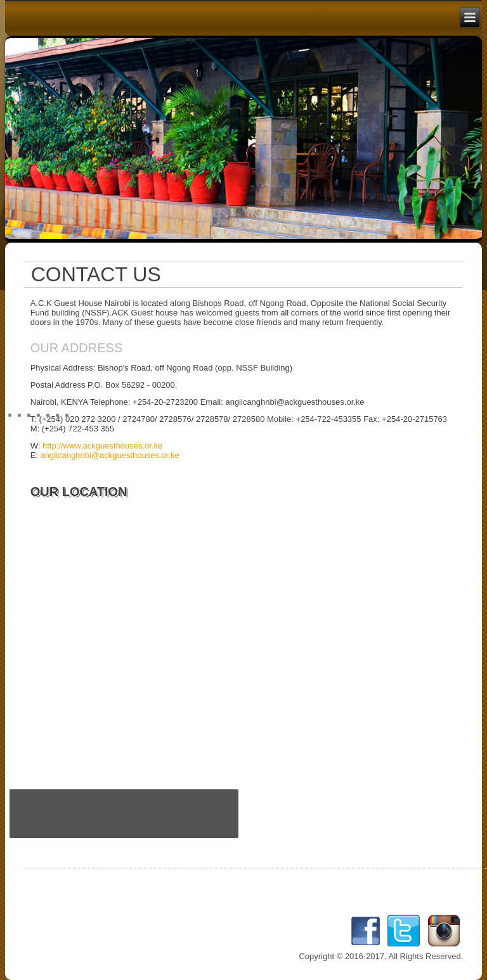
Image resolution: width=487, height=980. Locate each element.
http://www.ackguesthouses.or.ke (102, 446)
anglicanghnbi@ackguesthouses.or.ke (110, 455)
